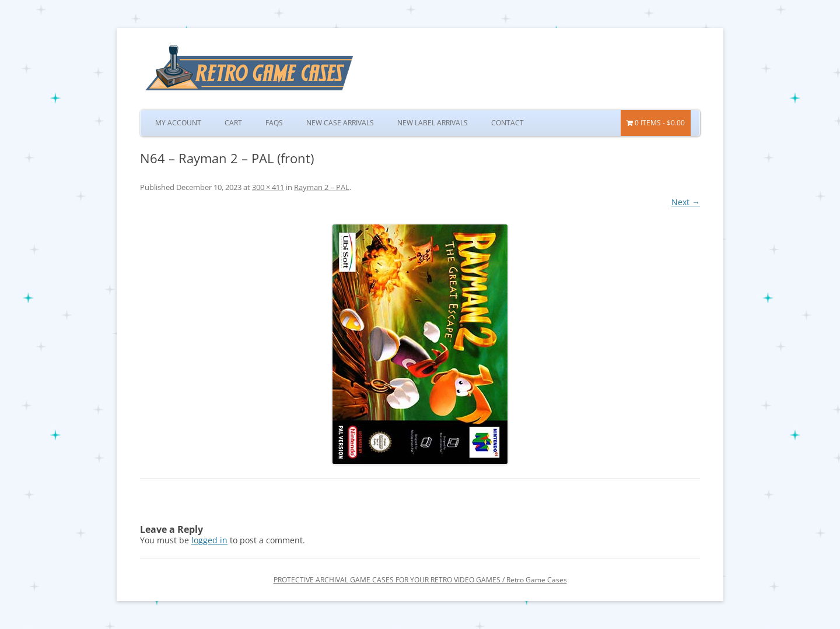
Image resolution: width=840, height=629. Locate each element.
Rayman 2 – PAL (322, 187)
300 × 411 (268, 187)
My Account (178, 123)
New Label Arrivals (433, 123)
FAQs (274, 123)
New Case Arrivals (340, 123)
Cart (233, 123)
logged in (209, 540)
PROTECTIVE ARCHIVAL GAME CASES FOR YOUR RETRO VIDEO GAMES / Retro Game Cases (420, 580)
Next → (686, 202)
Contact (508, 123)
